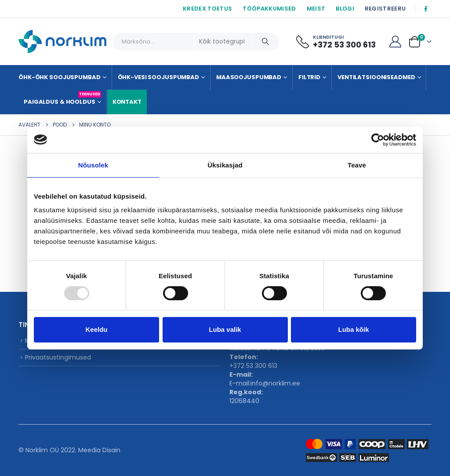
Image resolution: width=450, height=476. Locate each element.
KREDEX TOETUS (207, 9)
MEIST (316, 9)
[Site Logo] (62, 42)
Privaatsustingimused (58, 357)
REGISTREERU (385, 9)
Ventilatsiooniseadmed (376, 77)
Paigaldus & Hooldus (62, 98)
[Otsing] (265, 42)
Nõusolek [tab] (93, 165)
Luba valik (225, 329)
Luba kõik (353, 329)
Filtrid (309, 77)
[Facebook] (426, 9)
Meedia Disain (99, 450)
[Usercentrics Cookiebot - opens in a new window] (378, 140)
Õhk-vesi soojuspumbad (158, 77)
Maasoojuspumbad (249, 77)
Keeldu (96, 329)
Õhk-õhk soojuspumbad (60, 77)
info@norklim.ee (275, 383)
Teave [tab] (357, 165)
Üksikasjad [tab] (225, 165)
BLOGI (345, 9)
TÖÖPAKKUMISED (269, 9)
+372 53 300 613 (253, 366)
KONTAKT (127, 102)
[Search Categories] (223, 42)
